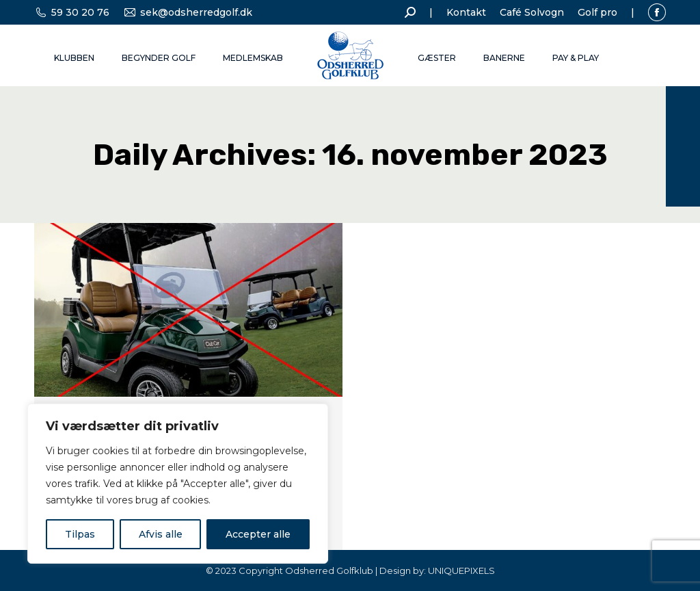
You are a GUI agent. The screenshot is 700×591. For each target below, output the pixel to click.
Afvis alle (161, 534)
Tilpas (80, 534)
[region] (178, 484)
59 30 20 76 (72, 12)
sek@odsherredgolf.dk (188, 12)
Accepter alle (258, 534)
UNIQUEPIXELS (461, 570)
